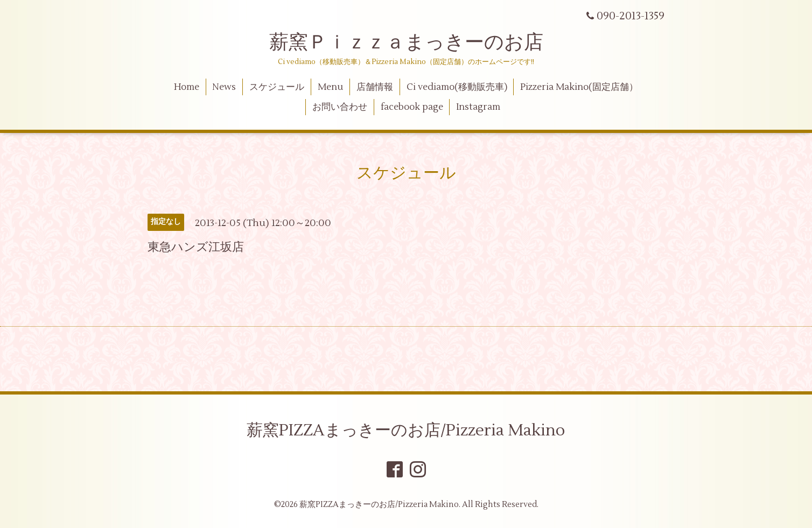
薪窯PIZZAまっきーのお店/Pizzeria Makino (406, 430)
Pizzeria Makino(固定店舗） (579, 87)
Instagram (478, 107)
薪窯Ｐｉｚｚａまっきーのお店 (416, 43)
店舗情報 (375, 87)
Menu (330, 87)
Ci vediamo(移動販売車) (457, 87)
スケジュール (277, 87)
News (224, 87)
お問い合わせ (340, 107)
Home (187, 87)
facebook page (412, 107)
